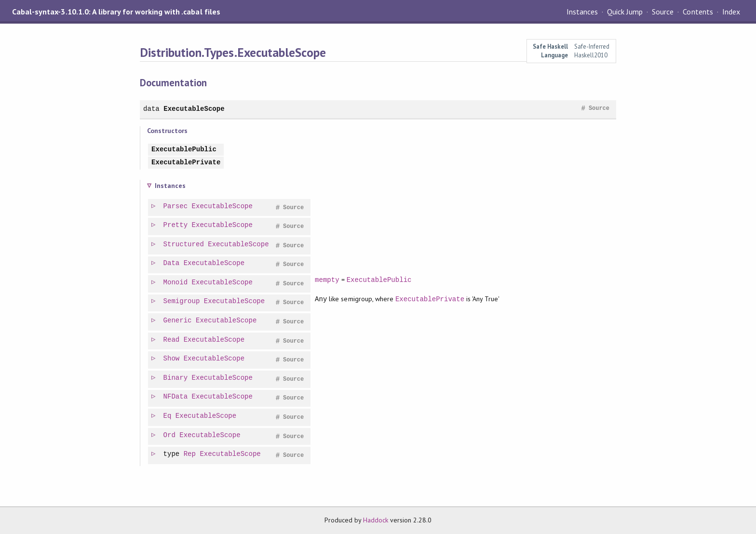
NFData (176, 397)
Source (663, 12)
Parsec (176, 207)
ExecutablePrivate (186, 163)
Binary (176, 378)
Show (172, 359)
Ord (170, 435)
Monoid (176, 283)
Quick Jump (625, 12)
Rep (190, 454)
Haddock (376, 520)
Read (172, 340)
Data (172, 263)
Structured (184, 245)
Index (731, 12)
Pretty (176, 225)
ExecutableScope (194, 109)
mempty (328, 280)
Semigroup (182, 301)
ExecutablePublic (184, 150)
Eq (168, 416)
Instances (582, 12)
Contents (698, 12)
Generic (178, 321)
